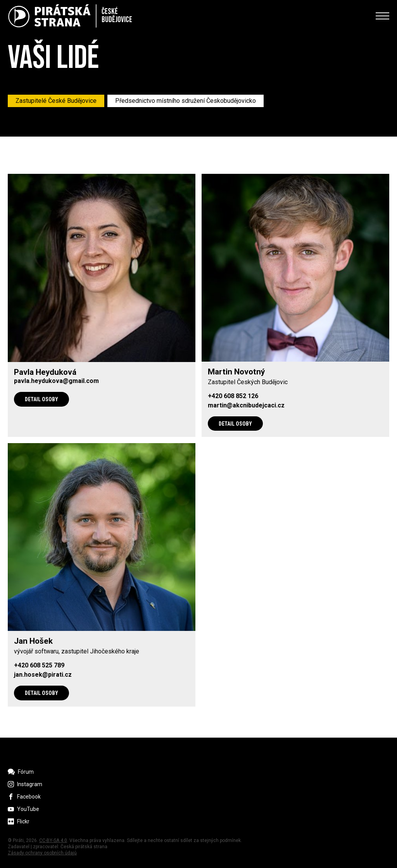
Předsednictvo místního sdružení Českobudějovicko (186, 101)
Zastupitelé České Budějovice (56, 101)
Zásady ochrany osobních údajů (42, 853)
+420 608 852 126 (233, 396)
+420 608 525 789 (39, 665)
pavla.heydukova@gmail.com (56, 381)
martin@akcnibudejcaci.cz (246, 405)
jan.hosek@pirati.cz (43, 675)
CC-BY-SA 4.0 (53, 840)
